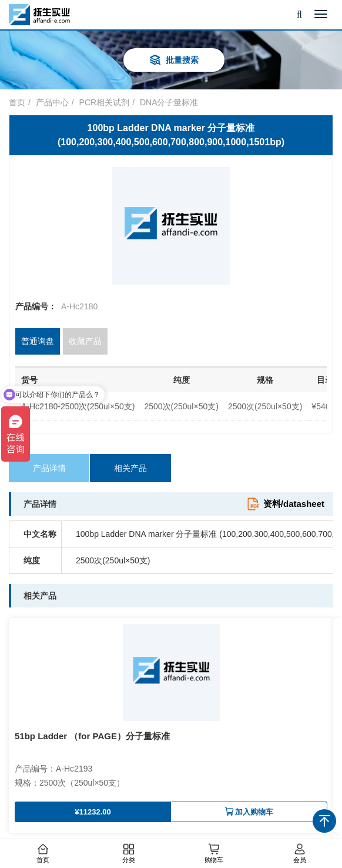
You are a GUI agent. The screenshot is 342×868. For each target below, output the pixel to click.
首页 (43, 854)
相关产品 (130, 468)
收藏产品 (85, 341)
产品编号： (36, 306)
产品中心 (52, 102)
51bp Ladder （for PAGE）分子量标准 (92, 736)
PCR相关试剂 (105, 102)
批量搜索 (174, 61)
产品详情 (49, 468)
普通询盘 (38, 341)
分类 (128, 854)
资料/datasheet (285, 504)
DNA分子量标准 (169, 102)
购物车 (214, 854)
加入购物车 (249, 812)
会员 (299, 854)
